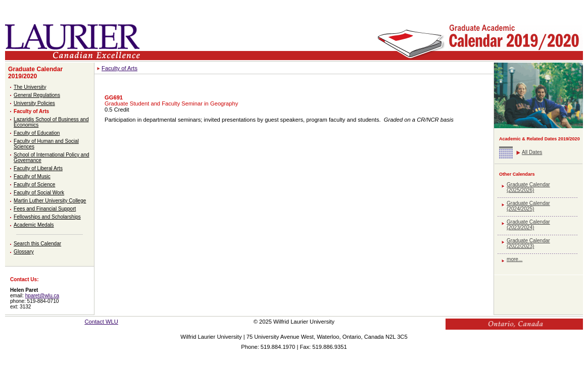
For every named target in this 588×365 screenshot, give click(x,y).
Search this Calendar (37, 244)
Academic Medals (34, 225)
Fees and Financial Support (45, 209)
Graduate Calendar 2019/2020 (35, 73)
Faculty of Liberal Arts (38, 168)
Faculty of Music (32, 176)
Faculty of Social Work (39, 193)
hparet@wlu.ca (42, 296)
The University (30, 87)
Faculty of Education (37, 133)
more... (514, 259)
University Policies (34, 103)
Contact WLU (101, 322)
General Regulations (37, 95)
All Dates (532, 152)
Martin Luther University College (50, 201)
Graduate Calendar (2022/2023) (528, 243)
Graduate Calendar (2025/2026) (528, 187)
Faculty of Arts (31, 111)
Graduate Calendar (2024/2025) (528, 206)
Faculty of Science (34, 185)
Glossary (24, 252)
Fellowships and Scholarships (47, 217)
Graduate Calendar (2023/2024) (528, 225)
